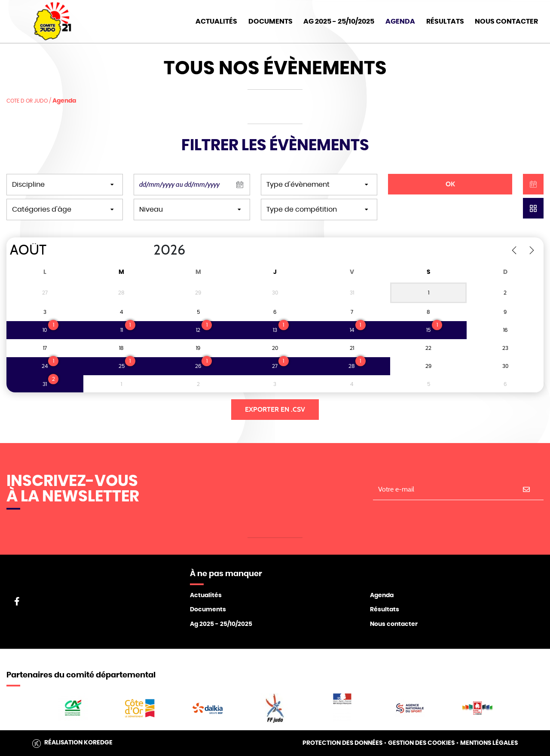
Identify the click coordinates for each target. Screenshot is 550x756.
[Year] (147, 250)
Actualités (216, 21)
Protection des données (342, 743)
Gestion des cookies (421, 743)
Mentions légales (489, 743)
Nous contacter (394, 624)
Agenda (400, 21)
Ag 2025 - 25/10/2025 (221, 624)
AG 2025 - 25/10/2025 (339, 21)
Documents (270, 21)
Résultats (445, 21)
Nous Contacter (506, 21)
